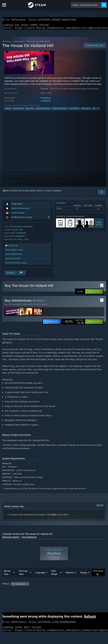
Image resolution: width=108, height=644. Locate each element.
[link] (73, 323)
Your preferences (29, 539)
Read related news (14, 256)
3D (94, 110)
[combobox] (86, 5)
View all (100, 507)
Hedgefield (46, 100)
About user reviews (11, 539)
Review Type (7, 574)
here (54, 517)
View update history (14, 252)
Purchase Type (23, 574)
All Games (7, 43)
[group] (54, 586)
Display (84, 574)
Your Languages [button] (18, 586)
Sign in (6, 193)
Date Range (54, 574)
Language (40, 574)
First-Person (74, 110)
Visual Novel (18, 110)
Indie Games (19, 43)
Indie (21, 232)
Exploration (86, 110)
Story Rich (30, 110)
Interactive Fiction (43, 110)
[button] (94, 293)
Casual (8, 110)
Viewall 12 (99, 225)
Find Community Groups (16, 265)
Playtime (70, 574)
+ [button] (98, 110)
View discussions (13, 260)
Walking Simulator (60, 110)
